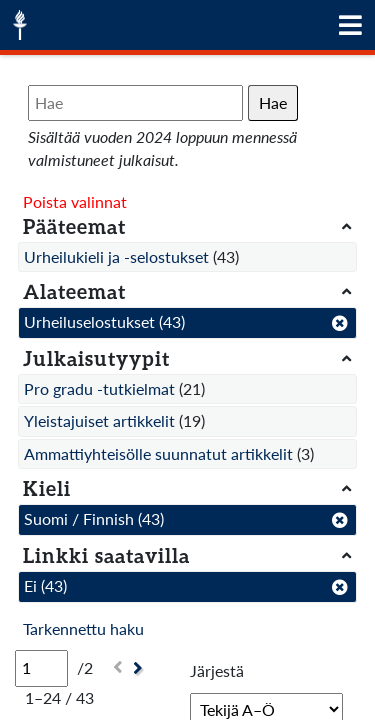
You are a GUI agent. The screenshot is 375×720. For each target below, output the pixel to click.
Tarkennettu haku (83, 628)
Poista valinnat (75, 201)
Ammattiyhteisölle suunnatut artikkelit (158, 453)
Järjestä (217, 670)
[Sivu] (41, 668)
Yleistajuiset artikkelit (99, 420)
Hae (273, 102)
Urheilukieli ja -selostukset (116, 256)
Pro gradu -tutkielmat (99, 388)
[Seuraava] (140, 668)
